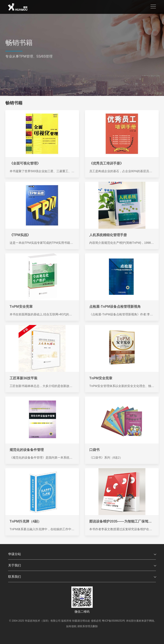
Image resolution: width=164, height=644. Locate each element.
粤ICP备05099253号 (113, 621)
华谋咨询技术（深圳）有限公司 (43, 621)
